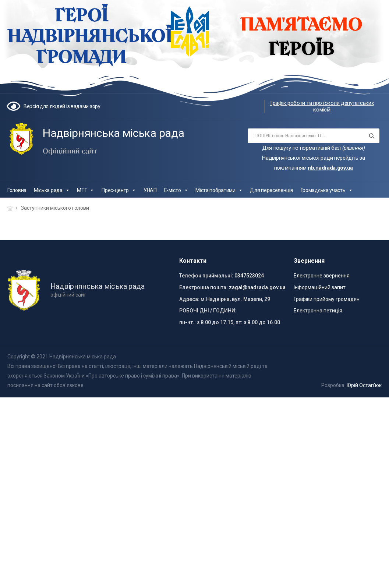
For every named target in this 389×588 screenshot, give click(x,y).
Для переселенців (271, 190)
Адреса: (189, 299)
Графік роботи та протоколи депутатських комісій (322, 106)
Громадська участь (327, 190)
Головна (17, 190)
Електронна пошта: (204, 287)
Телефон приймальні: (206, 276)
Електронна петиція (318, 311)
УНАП (150, 190)
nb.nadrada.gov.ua (330, 168)
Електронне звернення (322, 276)
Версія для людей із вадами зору (62, 106)
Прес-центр (119, 190)
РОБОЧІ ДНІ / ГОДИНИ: (208, 311)
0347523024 (249, 276)
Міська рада (52, 190)
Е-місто (176, 190)
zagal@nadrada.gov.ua (257, 287)
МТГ (86, 190)
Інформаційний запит (320, 287)
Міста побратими (219, 190)
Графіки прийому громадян (327, 299)
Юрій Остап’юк (364, 385)
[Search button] (372, 136)
